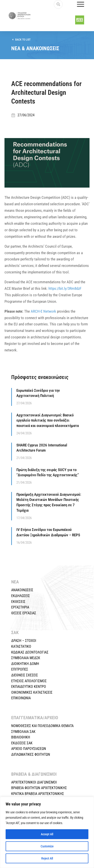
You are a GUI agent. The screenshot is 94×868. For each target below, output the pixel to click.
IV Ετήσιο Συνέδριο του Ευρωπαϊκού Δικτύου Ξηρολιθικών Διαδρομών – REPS (48, 532)
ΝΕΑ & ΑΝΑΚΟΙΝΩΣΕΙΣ (35, 48)
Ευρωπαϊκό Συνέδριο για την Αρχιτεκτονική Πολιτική (38, 393)
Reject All (47, 858)
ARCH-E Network (43, 311)
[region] (47, 832)
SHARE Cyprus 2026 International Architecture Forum (42, 448)
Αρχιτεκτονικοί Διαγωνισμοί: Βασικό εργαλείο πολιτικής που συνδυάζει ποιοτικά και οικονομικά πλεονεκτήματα (48, 420)
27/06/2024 (26, 115)
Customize (47, 846)
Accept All (47, 834)
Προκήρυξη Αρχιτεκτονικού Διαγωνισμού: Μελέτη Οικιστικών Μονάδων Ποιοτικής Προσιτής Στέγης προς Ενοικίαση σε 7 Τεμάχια (49, 502)
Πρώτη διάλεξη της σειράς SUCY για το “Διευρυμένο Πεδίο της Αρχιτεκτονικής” (48, 472)
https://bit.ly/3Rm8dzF (65, 288)
